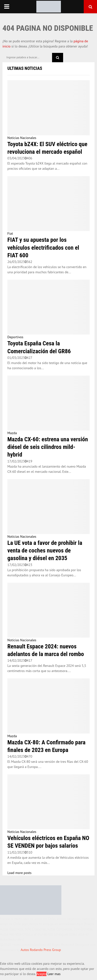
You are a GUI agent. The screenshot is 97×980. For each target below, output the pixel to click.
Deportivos (15, 337)
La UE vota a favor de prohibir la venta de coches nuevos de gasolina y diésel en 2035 (45, 551)
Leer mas (54, 974)
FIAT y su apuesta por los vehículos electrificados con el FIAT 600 (43, 247)
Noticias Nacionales (22, 138)
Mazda (12, 433)
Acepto (42, 974)
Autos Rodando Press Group (41, 950)
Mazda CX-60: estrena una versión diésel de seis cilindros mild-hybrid (48, 447)
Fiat (10, 233)
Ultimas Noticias (25, 68)
